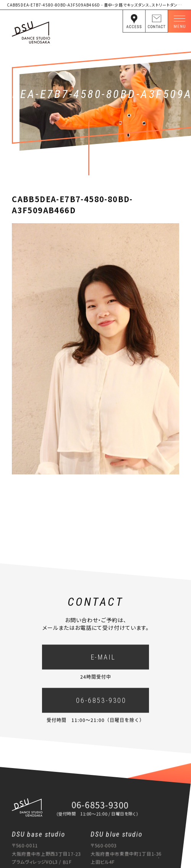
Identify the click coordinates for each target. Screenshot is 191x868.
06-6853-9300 (101, 705)
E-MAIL (103, 662)
